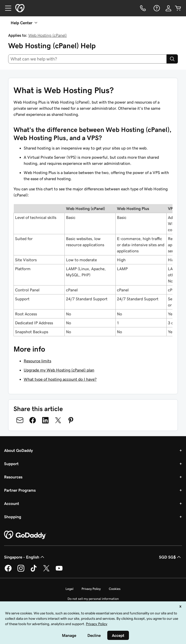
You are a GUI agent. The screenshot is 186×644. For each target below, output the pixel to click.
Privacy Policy (91, 589)
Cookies (115, 589)
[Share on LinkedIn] (45, 420)
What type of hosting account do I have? (60, 379)
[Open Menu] (6, 8)
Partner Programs (20, 490)
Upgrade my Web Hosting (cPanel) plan (59, 370)
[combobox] (87, 59)
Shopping (13, 517)
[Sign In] (168, 8)
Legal (69, 589)
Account (12, 503)
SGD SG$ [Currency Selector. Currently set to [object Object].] (170, 557)
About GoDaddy (18, 450)
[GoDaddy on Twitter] (46, 571)
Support (11, 464)
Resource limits (37, 361)
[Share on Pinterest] (71, 420)
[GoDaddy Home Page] (25, 535)
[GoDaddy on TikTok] (34, 571)
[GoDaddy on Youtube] (59, 571)
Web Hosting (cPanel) (48, 35)
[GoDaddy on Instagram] (21, 571)
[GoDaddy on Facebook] (8, 571)
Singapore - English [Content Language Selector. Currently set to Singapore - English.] (25, 557)
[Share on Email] (20, 420)
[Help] (156, 8)
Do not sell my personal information (93, 599)
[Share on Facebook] (33, 420)
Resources (13, 477)
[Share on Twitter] (58, 420)
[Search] (172, 59)
